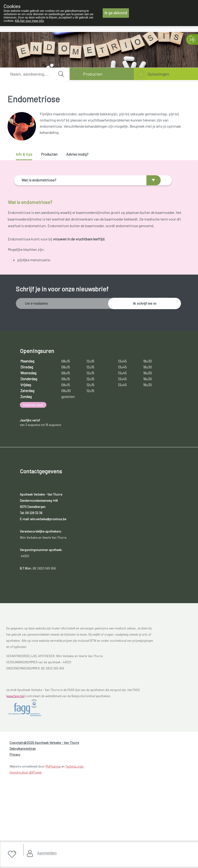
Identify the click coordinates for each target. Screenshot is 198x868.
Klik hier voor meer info (29, 21)
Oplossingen (158, 74)
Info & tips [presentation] (24, 154)
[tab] (26, 156)
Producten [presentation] (49, 154)
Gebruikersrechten (23, 835)
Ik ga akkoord (116, 13)
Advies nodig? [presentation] (77, 154)
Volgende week (33, 492)
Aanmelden (47, 853)
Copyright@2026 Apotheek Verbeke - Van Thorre (44, 830)
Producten (93, 74)
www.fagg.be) (16, 783)
